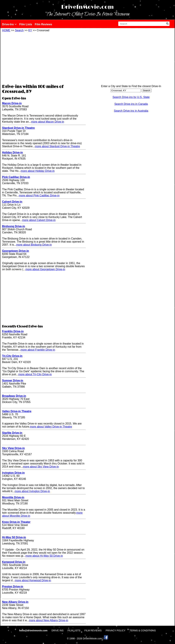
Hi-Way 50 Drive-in (14, 537)
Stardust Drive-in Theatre (18, 128)
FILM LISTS (74, 631)
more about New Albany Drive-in (48, 620)
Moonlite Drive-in (13, 497)
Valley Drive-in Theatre (17, 411)
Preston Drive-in (13, 587)
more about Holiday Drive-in (38, 171)
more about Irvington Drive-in (32, 491)
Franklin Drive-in (13, 331)
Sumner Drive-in (13, 381)
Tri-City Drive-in (12, 356)
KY (30, 30)
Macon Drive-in (12, 103)
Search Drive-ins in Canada (131, 104)
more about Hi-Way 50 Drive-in (44, 556)
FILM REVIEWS (93, 631)
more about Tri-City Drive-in (35, 374)
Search (19, 30)
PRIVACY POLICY (115, 631)
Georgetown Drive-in (15, 251)
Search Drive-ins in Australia (131, 111)
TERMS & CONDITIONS (143, 631)
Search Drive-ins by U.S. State (131, 97)
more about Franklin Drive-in (38, 350)
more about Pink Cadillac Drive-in (39, 196)
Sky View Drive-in (13, 448)
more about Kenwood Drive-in (33, 580)
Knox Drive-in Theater (16, 522)
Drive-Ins (9, 24)
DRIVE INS (58, 631)
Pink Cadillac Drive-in (16, 177)
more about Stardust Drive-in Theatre (57, 146)
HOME (6, 30)
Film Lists (26, 24)
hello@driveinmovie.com (34, 631)
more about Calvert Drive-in (39, 220)
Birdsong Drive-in (14, 226)
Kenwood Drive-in (14, 562)
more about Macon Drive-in (48, 122)
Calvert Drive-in (12, 202)
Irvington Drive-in (13, 473)
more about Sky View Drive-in (41, 467)
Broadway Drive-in (14, 396)
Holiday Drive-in (12, 152)
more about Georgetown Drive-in (45, 269)
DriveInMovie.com (87, 7)
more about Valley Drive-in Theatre (51, 427)
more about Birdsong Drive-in (34, 245)
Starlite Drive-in (12, 433)
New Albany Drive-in (15, 602)
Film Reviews (43, 24)
